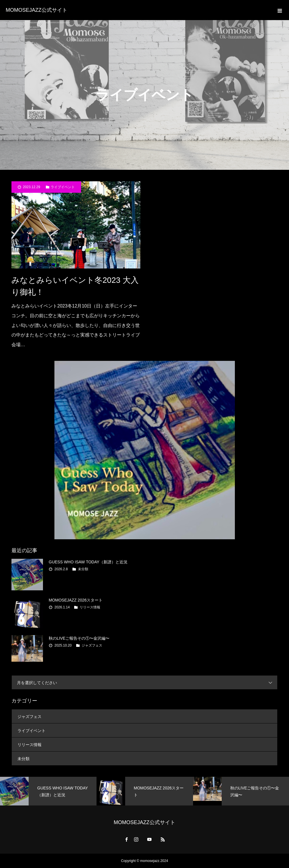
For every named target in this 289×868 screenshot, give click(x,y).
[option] (48, 791)
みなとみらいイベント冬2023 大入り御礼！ (75, 286)
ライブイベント (63, 187)
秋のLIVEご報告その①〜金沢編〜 (79, 638)
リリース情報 (90, 607)
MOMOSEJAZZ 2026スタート (76, 600)
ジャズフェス (92, 645)
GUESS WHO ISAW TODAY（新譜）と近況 (88, 562)
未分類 (83, 569)
